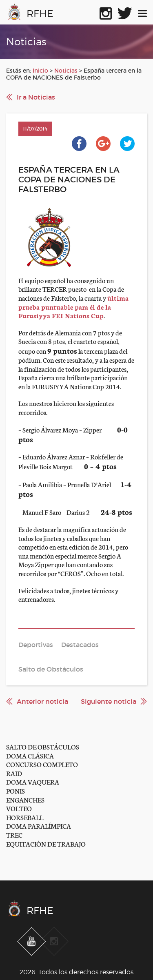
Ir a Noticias (36, 97)
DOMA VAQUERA (33, 782)
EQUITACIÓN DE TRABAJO (46, 844)
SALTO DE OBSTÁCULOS (43, 746)
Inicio (40, 71)
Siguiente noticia (109, 701)
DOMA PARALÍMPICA (39, 826)
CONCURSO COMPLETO (42, 764)
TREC (14, 835)
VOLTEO (19, 808)
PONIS (16, 790)
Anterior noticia (42, 701)
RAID (14, 773)
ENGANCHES (25, 799)
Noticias (66, 71)
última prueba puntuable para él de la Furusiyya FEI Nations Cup (73, 306)
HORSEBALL (25, 817)
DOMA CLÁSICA (30, 755)
